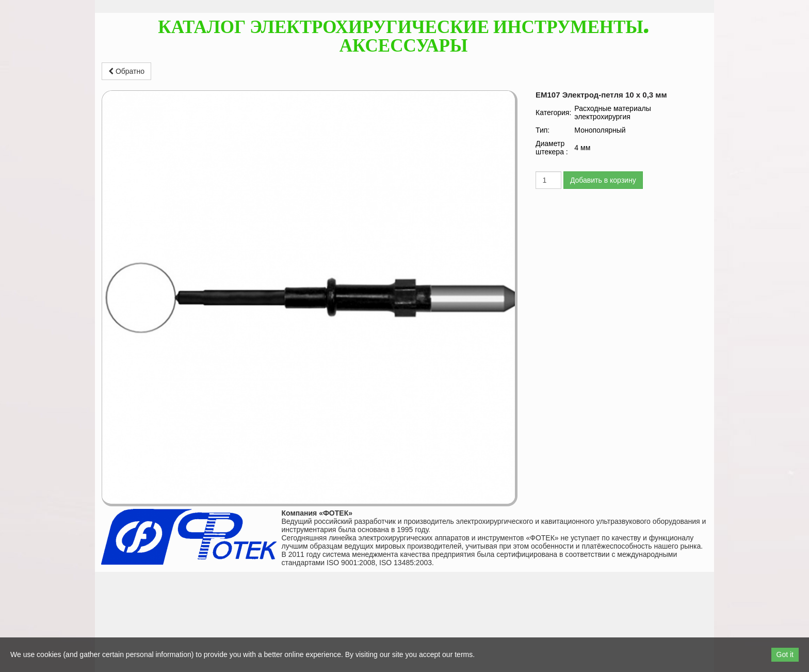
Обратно (126, 71)
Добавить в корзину (603, 180)
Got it (785, 654)
